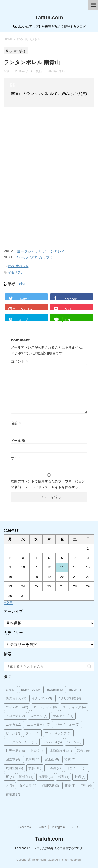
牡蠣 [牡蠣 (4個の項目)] (80, 777)
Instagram (58, 827)
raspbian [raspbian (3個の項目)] (55, 690)
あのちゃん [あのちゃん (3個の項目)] (16, 698)
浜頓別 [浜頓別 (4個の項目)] (26, 777)
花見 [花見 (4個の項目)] (86, 786)
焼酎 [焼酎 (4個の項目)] (64, 777)
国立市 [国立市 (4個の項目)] (13, 759)
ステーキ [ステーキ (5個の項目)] (39, 716)
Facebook (25, 827)
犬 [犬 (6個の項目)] (10, 786)
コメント (20, 361)
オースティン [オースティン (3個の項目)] (45, 707)
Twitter (41, 827)
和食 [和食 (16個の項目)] (84, 751)
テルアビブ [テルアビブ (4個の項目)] (63, 716)
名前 (16, 423)
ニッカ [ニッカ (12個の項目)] (14, 725)
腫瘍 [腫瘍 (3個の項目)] (70, 786)
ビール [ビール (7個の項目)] (13, 733)
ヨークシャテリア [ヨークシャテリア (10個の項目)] (22, 742)
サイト (16, 458)
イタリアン (16, 273)
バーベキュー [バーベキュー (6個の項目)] (68, 725)
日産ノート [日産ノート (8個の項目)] (76, 768)
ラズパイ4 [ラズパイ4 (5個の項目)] (52, 742)
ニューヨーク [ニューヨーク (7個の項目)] (39, 725)
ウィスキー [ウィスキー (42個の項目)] (17, 707)
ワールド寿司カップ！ (35, 257)
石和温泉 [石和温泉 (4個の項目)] (28, 786)
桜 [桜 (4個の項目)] (10, 777)
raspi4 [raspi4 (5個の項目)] (76, 690)
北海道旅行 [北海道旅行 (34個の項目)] (61, 751)
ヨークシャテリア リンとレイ (41, 251)
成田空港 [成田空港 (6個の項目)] (14, 768)
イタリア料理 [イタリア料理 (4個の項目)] (69, 698)
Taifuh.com (49, 18)
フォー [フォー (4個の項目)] (32, 733)
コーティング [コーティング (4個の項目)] (74, 707)
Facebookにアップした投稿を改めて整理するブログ (49, 848)
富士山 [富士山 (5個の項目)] (52, 759)
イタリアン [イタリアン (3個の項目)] (42, 698)
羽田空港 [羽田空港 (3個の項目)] (50, 786)
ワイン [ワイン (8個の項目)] (74, 742)
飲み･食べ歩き (18, 266)
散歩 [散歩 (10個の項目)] (35, 768)
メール (18, 441)
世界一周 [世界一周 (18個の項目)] (15, 751)
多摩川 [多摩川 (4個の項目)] (32, 759)
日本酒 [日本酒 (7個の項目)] (54, 768)
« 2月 (8, 603)
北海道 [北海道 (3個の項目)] (37, 751)
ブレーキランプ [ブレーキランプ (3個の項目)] (58, 733)
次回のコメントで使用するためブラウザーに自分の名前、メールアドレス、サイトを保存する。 (48, 484)
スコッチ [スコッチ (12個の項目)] (15, 716)
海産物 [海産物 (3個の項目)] (46, 777)
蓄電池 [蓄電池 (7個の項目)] (13, 794)
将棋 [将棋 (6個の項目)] (70, 759)
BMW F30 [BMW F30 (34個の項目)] (31, 690)
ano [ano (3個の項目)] (11, 690)
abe (22, 284)
